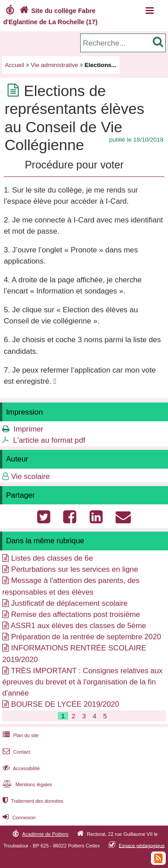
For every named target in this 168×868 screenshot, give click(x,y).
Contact (15, 752)
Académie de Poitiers (45, 834)
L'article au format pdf (49, 440)
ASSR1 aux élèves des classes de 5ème (78, 626)
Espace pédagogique (142, 845)
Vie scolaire (30, 476)
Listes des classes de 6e (52, 558)
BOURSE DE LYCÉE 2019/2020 (65, 704)
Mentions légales (26, 784)
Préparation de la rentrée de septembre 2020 (86, 637)
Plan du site (20, 735)
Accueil (15, 65)
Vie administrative (55, 65)
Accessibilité (20, 768)
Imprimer (28, 429)
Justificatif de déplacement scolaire (69, 603)
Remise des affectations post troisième (76, 614)
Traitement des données (32, 801)
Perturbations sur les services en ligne (75, 569)
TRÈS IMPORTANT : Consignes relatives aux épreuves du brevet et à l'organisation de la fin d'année (82, 682)
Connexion (18, 818)
